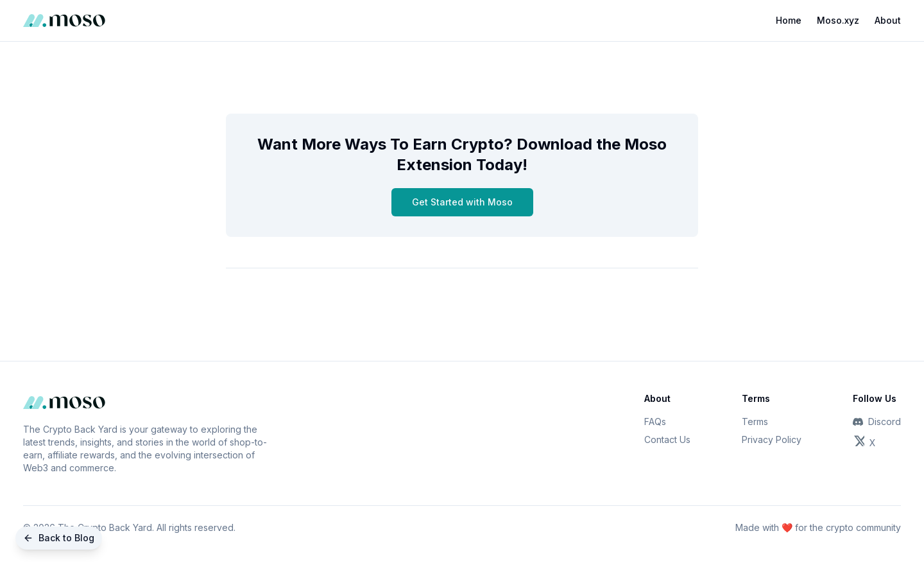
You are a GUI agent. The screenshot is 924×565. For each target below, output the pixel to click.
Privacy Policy (772, 439)
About (888, 20)
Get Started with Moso (462, 202)
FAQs (655, 422)
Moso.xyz (838, 20)
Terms (755, 422)
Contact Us (667, 439)
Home (789, 20)
